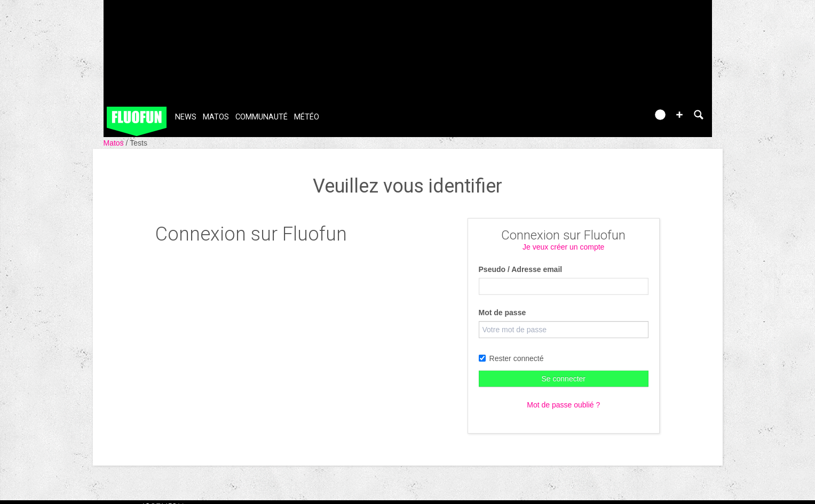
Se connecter (564, 379)
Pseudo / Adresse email (521, 269)
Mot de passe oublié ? (563, 405)
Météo (307, 117)
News (186, 117)
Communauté (262, 117)
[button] (679, 115)
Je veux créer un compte (563, 247)
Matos (216, 117)
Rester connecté (511, 358)
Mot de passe (503, 313)
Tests (139, 143)
